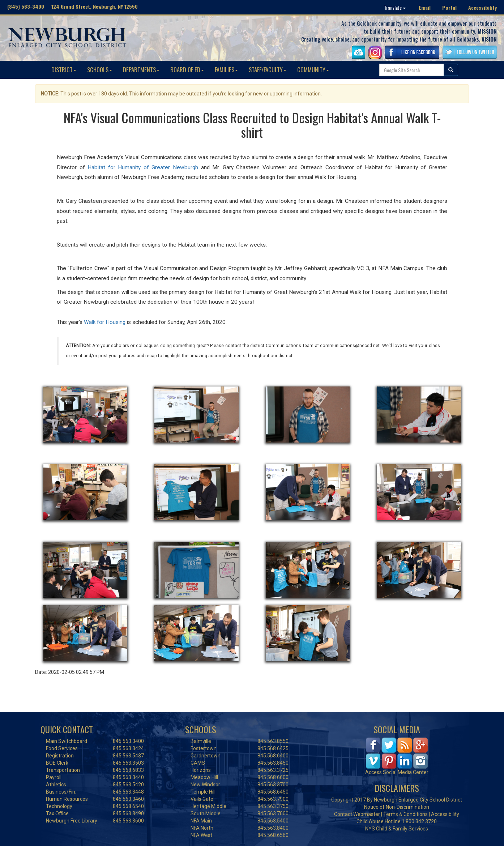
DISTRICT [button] (64, 70)
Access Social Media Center (397, 772)
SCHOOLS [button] (100, 70)
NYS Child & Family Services (397, 829)
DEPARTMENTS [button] (141, 70)
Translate (395, 7)
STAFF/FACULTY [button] (268, 70)
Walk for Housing (105, 322)
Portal (449, 7)
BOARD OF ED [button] (187, 70)
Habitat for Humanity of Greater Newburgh (143, 167)
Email (425, 7)
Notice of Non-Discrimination (397, 807)
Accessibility (482, 7)
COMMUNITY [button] (313, 70)
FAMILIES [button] (226, 70)
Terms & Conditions (405, 814)
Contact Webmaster (357, 814)
